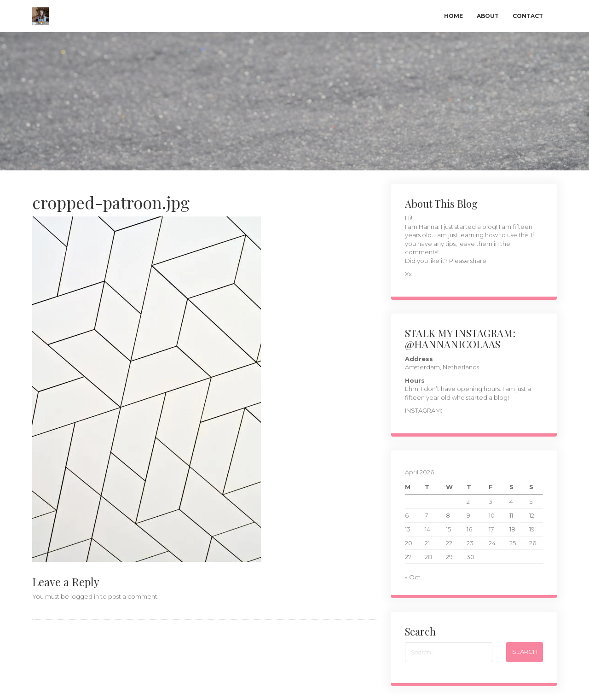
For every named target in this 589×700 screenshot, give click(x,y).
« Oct (413, 577)
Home (453, 16)
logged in (85, 596)
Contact (528, 16)
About (488, 16)
